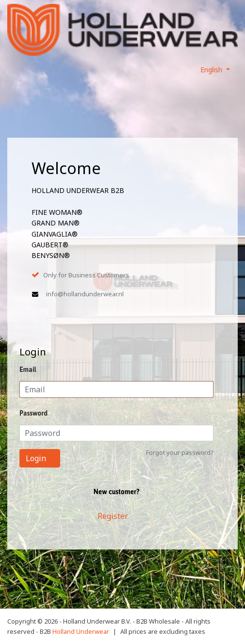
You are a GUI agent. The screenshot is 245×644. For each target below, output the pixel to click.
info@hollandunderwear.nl (85, 294)
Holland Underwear (81, 631)
